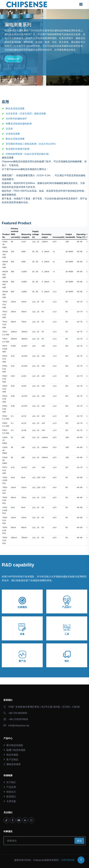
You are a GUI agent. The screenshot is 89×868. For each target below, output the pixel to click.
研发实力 (11, 792)
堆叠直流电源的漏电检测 (19, 124)
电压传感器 (12, 755)
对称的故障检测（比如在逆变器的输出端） (28, 154)
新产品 (22, 661)
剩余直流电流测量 (15, 109)
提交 (79, 841)
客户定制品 (12, 759)
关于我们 (11, 782)
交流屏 (9, 129)
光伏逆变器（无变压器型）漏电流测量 (26, 114)
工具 (67, 634)
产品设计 (67, 607)
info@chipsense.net (19, 726)
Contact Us (13, 59)
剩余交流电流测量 (15, 139)
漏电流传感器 (13, 764)
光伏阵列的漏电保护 (16, 119)
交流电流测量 (13, 134)
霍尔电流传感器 (15, 745)
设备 (22, 634)
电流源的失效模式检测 (18, 149)
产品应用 (11, 787)
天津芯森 (11, 801)
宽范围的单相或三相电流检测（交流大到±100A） (32, 144)
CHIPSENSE (68, 860)
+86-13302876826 (18, 719)
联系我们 (11, 797)
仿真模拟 (22, 607)
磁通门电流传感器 (16, 750)
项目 (67, 661)
